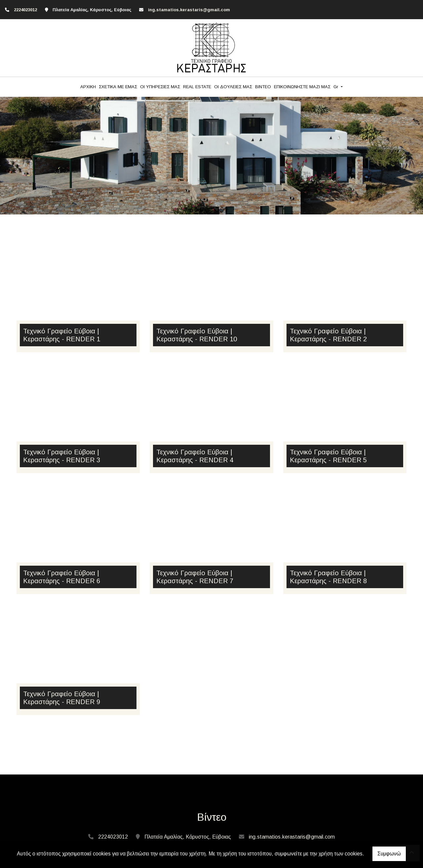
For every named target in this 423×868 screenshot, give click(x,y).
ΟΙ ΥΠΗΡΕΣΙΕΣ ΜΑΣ (160, 87)
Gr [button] (336, 87)
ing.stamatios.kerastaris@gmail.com (189, 10)
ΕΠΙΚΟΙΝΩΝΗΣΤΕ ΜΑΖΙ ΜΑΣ (302, 87)
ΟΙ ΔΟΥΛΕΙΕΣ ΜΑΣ (233, 87)
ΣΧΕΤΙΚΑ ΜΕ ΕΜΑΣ (118, 87)
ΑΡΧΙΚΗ (88, 87)
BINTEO (263, 87)
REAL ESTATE (197, 87)
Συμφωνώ (389, 854)
